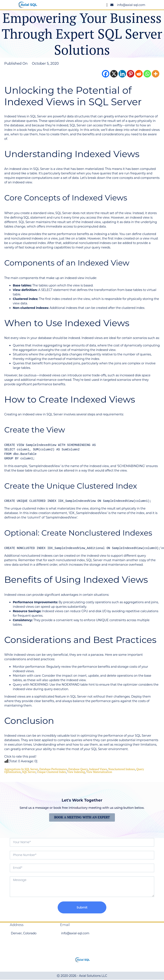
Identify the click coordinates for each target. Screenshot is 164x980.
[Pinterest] (131, 74)
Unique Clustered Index (51, 772)
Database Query (78, 769)
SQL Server (29, 772)
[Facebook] (106, 74)
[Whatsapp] (147, 74)
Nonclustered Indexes (122, 769)
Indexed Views (98, 769)
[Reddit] (139, 74)
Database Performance (53, 769)
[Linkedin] (122, 74)
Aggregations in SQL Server (21, 769)
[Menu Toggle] (107, 5)
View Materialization (99, 772)
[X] (114, 74)
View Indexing (76, 772)
